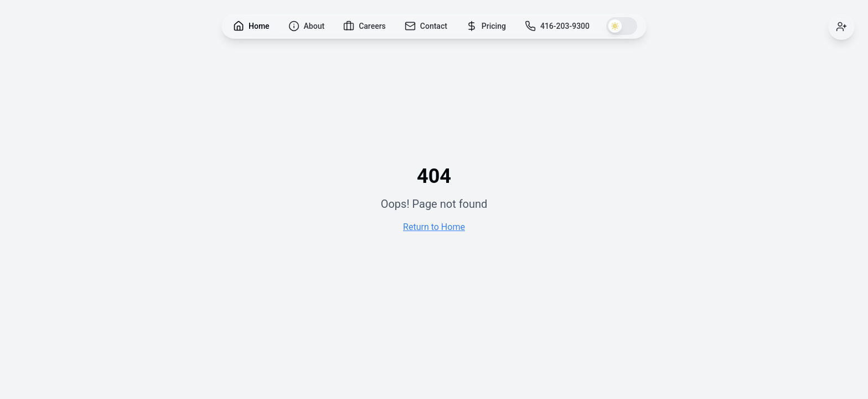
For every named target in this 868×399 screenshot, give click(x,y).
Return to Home (434, 227)
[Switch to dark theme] (622, 26)
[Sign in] (841, 27)
